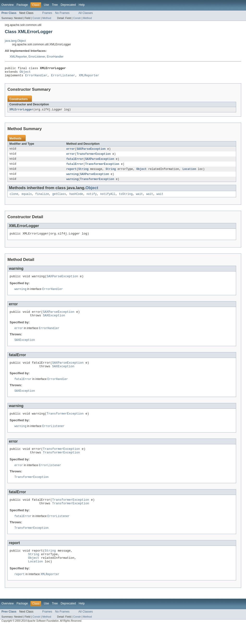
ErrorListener (37, 57)
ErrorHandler (55, 57)
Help (82, 5)
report (71, 173)
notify (92, 199)
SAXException (54, 323)
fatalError (75, 162)
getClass (59, 199)
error (71, 151)
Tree (55, 5)
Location (189, 173)
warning (72, 178)
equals (27, 199)
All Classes (86, 13)
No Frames (62, 13)
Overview (8, 5)
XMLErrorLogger (21, 112)
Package (22, 5)
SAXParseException (91, 151)
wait (139, 199)
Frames (47, 13)
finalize (42, 199)
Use (46, 5)
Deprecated (68, 5)
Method (47, 18)
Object (25, 73)
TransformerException (94, 157)
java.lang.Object (15, 41)
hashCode (76, 199)
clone (14, 199)
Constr (36, 18)
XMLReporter (18, 57)
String (83, 173)
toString (126, 199)
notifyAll (108, 199)
